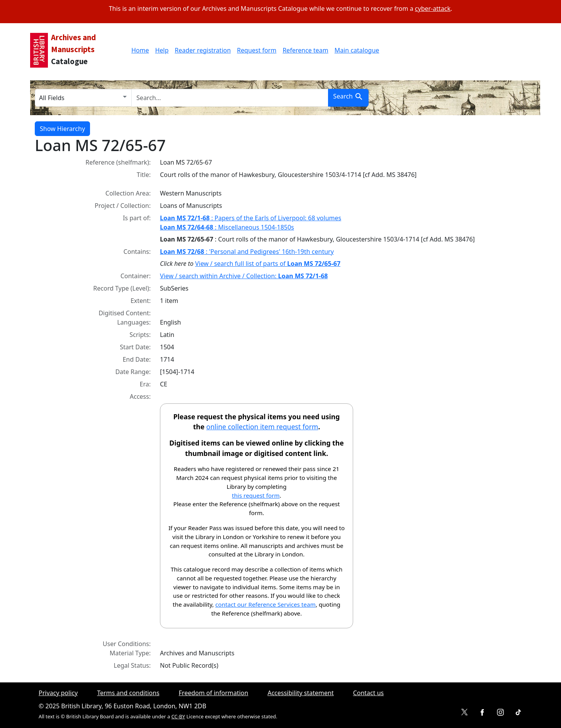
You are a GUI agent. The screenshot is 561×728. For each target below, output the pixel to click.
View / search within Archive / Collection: (244, 276)
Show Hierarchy (62, 129)
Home (140, 50)
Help (162, 50)
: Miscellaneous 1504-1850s (227, 227)
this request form (256, 495)
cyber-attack (433, 9)
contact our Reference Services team (265, 604)
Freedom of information (214, 693)
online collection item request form (262, 427)
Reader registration (203, 50)
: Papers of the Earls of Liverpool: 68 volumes (251, 218)
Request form (257, 50)
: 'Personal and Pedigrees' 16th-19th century (247, 252)
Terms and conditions (128, 693)
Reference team (305, 50)
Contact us (369, 693)
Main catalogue (357, 50)
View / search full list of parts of (268, 264)
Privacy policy (58, 693)
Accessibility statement (300, 693)
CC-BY (178, 716)
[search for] (230, 98)
